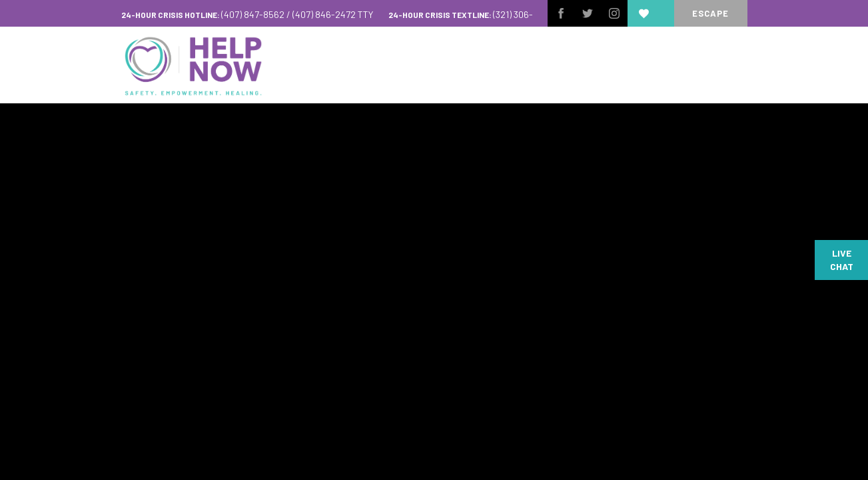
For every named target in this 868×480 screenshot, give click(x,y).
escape (710, 13)
